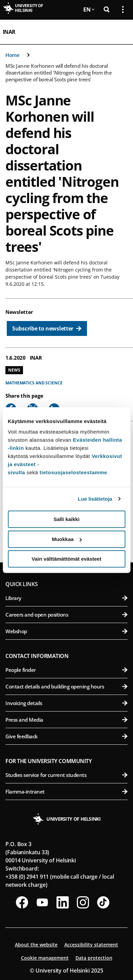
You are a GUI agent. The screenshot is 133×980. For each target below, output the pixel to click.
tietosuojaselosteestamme (73, 472)
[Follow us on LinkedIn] (63, 902)
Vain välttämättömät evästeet (67, 559)
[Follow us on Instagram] (83, 902)
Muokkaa (67, 539)
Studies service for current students (66, 775)
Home (12, 55)
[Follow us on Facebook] (22, 902)
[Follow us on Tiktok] (103, 902)
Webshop (66, 631)
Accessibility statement (91, 945)
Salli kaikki (66, 519)
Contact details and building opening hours (66, 686)
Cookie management (45, 958)
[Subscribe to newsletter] (47, 328)
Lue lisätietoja (95, 499)
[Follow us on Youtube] (42, 902)
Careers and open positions (66, 615)
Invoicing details (66, 703)
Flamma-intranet (66, 792)
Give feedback (66, 736)
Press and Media (66, 720)
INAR (9, 32)
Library (66, 598)
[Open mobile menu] (120, 32)
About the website (36, 945)
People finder (66, 670)
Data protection (94, 958)
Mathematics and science (34, 383)
